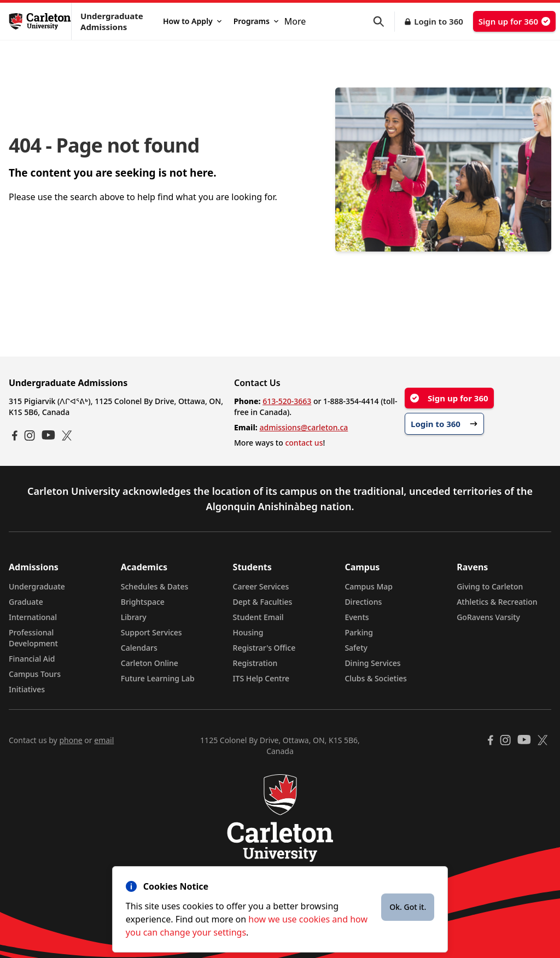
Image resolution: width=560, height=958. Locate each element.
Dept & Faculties (263, 602)
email (104, 740)
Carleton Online (150, 663)
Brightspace (143, 602)
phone (71, 740)
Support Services (151, 632)
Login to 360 (439, 21)
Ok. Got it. (408, 907)
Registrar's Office (264, 648)
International (33, 617)
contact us (304, 443)
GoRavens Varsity (488, 617)
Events (357, 617)
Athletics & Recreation (497, 602)
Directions (363, 602)
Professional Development (33, 638)
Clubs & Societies (375, 678)
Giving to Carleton (490, 586)
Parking (359, 632)
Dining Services (372, 663)
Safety (356, 648)
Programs (256, 21)
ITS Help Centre (261, 678)
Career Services (261, 586)
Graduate (26, 602)
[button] (384, 22)
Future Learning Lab (158, 678)
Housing (248, 632)
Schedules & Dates (155, 586)
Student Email (258, 617)
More (295, 21)
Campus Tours (35, 674)
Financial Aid (32, 659)
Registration (255, 663)
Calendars (139, 648)
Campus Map (369, 586)
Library (134, 617)
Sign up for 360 (514, 21)
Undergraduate (37, 586)
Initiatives (27, 689)
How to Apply (192, 21)
